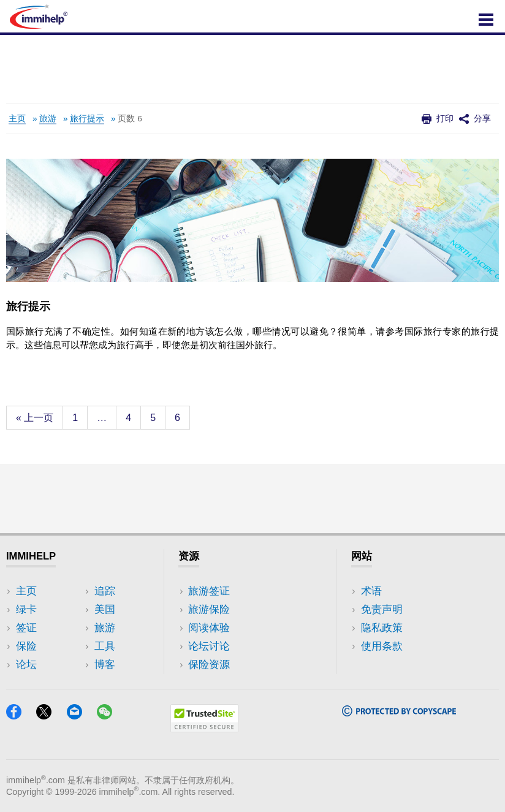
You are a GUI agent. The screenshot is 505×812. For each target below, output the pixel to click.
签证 (26, 628)
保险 (26, 646)
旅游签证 (209, 591)
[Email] (80, 715)
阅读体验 (209, 628)
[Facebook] (20, 715)
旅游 (48, 119)
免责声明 (382, 609)
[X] (50, 715)
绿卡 (26, 609)
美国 (105, 609)
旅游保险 (209, 609)
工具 (105, 646)
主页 (17, 119)
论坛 (26, 665)
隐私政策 (382, 628)
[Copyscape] (399, 712)
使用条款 (382, 646)
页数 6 (130, 119)
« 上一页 (35, 418)
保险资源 (209, 665)
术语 (371, 591)
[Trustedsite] (204, 728)
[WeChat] (110, 715)
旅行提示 (87, 119)
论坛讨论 (209, 646)
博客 (105, 665)
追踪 (105, 591)
